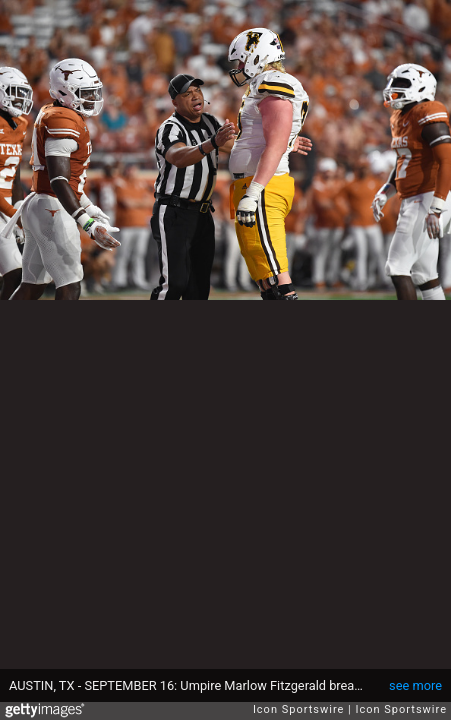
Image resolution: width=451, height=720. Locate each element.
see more (415, 685)
